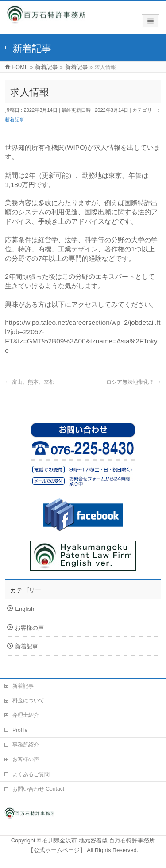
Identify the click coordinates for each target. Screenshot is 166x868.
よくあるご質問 (31, 774)
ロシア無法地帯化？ (134, 382)
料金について (28, 700)
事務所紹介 (26, 745)
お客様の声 (29, 628)
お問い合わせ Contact (38, 789)
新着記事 (15, 119)
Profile (20, 730)
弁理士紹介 (26, 715)
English (25, 609)
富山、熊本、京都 (30, 382)
